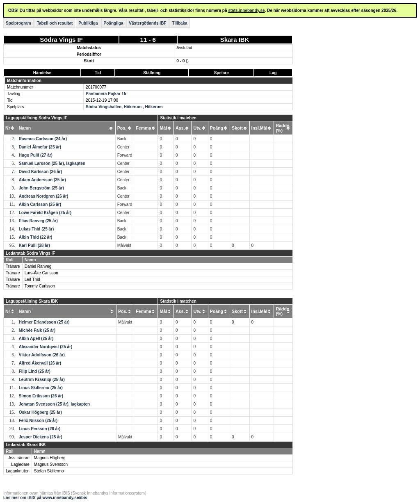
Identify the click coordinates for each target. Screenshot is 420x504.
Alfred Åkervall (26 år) (40, 363)
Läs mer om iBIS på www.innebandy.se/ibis (45, 498)
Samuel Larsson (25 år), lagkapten (52, 163)
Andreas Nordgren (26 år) (44, 196)
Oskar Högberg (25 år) (40, 412)
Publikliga (88, 23)
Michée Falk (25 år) (37, 330)
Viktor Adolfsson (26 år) (42, 355)
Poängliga (114, 23)
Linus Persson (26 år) (40, 429)
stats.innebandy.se (246, 10)
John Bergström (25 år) (41, 188)
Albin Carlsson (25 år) (40, 204)
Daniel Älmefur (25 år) (40, 147)
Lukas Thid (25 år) (37, 229)
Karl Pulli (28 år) (34, 245)
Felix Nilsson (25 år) (38, 421)
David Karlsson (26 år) (41, 172)
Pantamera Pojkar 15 (106, 94)
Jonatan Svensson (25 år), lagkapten (54, 404)
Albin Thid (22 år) (36, 237)
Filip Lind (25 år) (35, 371)
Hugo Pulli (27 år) (36, 155)
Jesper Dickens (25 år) (41, 437)
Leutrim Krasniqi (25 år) (42, 380)
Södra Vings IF (61, 40)
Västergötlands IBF (147, 23)
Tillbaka (179, 23)
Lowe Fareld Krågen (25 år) (45, 213)
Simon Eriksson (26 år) (41, 396)
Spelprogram (18, 23)
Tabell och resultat (55, 23)
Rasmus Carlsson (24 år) (43, 139)
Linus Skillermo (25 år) (41, 388)
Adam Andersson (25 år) (42, 180)
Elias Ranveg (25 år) (38, 221)
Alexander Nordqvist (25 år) (46, 347)
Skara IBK (235, 40)
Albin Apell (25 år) (36, 339)
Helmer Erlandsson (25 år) (44, 322)
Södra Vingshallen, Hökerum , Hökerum (124, 107)
